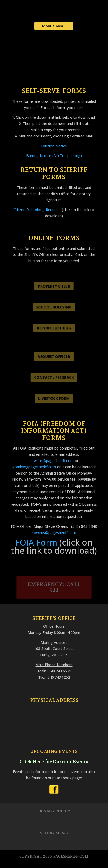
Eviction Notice (54, 146)
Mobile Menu (54, 26)
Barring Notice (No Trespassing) (54, 156)
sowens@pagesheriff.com (52, 461)
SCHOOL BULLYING (54, 307)
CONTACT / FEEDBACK (54, 378)
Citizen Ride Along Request (37, 210)
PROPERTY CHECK (54, 286)
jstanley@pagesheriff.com (34, 467)
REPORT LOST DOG (54, 328)
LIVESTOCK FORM (54, 398)
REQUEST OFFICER (54, 357)
